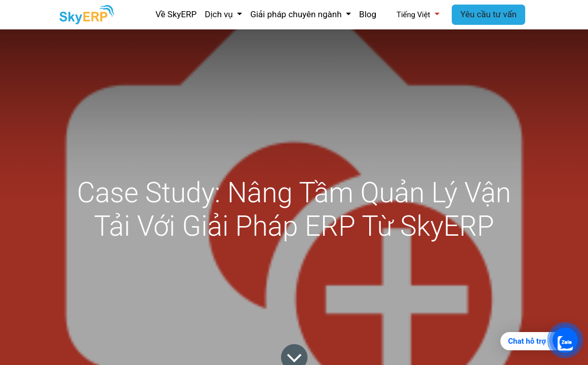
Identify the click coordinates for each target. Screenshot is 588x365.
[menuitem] (176, 15)
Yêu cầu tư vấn (488, 14)
